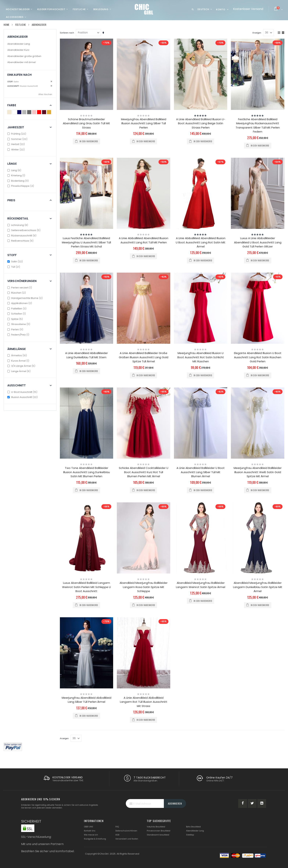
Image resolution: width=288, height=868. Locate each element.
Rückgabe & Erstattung (95, 839)
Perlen (16, 329)
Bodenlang (18, 181)
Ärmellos (18, 355)
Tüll (14, 267)
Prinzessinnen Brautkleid (159, 831)
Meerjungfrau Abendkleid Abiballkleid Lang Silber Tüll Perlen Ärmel (87, 700)
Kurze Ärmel (19, 361)
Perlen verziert (20, 288)
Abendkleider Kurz (18, 50)
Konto (221, 9)
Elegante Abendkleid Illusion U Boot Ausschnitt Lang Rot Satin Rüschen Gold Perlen (258, 357)
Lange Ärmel (19, 371)
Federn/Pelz (19, 335)
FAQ (117, 827)
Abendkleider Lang (19, 44)
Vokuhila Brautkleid (156, 827)
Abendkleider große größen (24, 56)
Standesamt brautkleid (158, 835)
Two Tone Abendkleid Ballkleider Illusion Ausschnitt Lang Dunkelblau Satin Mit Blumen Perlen (87, 472)
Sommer (18, 139)
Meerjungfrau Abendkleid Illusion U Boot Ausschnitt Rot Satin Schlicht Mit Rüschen (201, 357)
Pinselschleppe (21, 186)
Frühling (17, 134)
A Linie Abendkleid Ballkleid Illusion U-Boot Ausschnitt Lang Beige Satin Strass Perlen (201, 123)
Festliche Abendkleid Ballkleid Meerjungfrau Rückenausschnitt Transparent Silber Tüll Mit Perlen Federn (258, 125)
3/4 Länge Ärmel (22, 366)
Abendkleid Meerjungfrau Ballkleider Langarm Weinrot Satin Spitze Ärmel (201, 585)
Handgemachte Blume (25, 298)
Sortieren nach (67, 33)
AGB (117, 835)
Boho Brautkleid (193, 827)
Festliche (21, 25)
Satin (16, 261)
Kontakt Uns (90, 831)
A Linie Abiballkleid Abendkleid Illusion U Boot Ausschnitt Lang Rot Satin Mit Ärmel (201, 242)
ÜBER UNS (89, 827)
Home (7, 25)
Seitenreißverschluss (24, 230)
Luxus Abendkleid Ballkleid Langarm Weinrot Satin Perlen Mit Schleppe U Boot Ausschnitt (86, 587)
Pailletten (17, 309)
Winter (16, 150)
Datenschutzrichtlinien (126, 831)
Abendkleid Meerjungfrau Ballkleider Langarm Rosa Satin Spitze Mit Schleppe (144, 587)
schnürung (18, 225)
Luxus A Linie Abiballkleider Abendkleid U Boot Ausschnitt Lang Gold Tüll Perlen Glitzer (258, 242)
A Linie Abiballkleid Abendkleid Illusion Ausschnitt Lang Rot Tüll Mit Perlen (144, 240)
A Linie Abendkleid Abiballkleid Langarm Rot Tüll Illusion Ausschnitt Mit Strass (144, 702)
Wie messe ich (91, 835)
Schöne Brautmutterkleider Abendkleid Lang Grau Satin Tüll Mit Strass (86, 123)
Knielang (17, 175)
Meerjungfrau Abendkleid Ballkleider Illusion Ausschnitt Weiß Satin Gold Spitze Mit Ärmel (258, 472)
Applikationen (20, 303)
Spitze (16, 319)
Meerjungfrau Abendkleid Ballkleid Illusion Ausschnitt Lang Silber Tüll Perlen (144, 123)
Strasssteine (19, 324)
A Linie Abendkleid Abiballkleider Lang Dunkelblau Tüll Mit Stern (87, 355)
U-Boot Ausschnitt (23, 392)
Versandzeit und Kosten (127, 839)
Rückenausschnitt (22, 236)
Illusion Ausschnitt (23, 397)
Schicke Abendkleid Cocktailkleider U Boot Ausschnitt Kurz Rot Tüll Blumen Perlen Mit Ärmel (144, 472)
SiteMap (190, 835)
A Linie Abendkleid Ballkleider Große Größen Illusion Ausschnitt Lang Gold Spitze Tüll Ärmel (144, 357)
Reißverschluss (21, 241)
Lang (15, 170)
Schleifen (17, 314)
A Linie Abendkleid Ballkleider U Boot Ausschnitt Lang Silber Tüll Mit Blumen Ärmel (201, 472)
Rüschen (17, 293)
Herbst (17, 144)
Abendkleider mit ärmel (21, 62)
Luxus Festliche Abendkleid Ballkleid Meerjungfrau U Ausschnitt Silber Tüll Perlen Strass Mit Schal (86, 242)
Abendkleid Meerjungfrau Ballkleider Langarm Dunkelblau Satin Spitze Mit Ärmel (258, 587)
